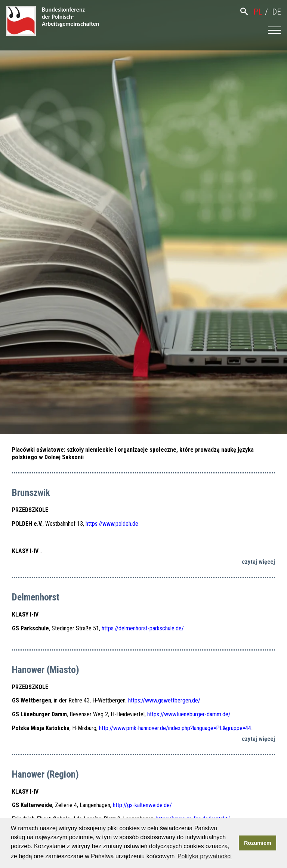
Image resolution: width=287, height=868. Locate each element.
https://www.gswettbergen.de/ (164, 700)
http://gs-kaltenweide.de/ (142, 805)
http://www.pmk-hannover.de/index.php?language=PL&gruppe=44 (175, 728)
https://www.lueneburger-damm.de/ (189, 714)
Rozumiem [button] (258, 843)
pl (258, 12)
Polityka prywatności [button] (205, 856)
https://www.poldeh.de (112, 524)
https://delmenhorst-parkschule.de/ (143, 628)
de (277, 12)
